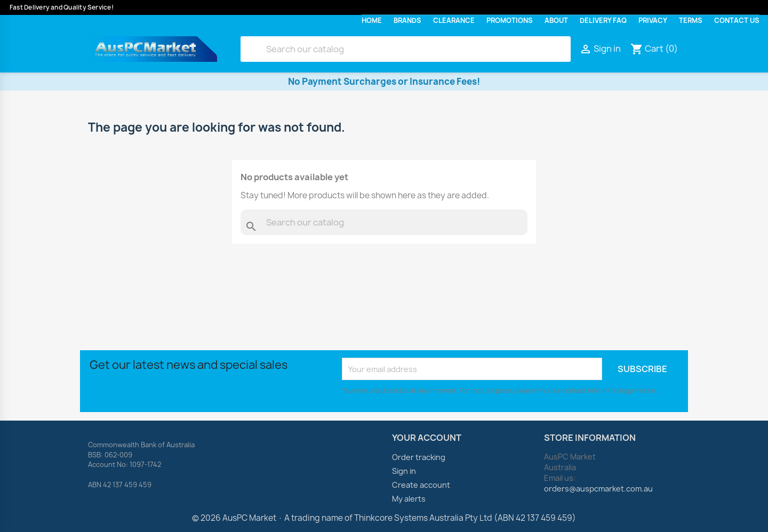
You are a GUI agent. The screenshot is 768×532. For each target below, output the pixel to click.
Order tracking (419, 457)
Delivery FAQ (603, 21)
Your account (427, 438)
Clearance (454, 21)
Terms (691, 21)
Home (372, 21)
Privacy (653, 21)
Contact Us (737, 21)
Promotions (510, 21)
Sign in (404, 471)
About (556, 21)
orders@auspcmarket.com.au (598, 489)
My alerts (409, 499)
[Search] (406, 49)
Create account (421, 485)
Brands (407, 21)
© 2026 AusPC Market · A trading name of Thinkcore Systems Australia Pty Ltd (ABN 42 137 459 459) (384, 518)
